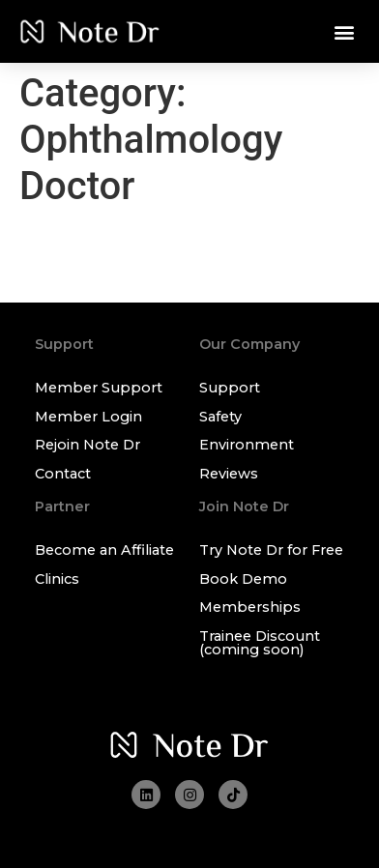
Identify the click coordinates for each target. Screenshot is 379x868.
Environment (247, 445)
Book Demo (243, 579)
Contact (63, 474)
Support (230, 388)
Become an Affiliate (104, 550)
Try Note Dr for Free (271, 550)
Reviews (229, 474)
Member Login (88, 417)
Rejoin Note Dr (87, 445)
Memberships (250, 607)
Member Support (99, 388)
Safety (220, 417)
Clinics (57, 579)
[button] (344, 31)
